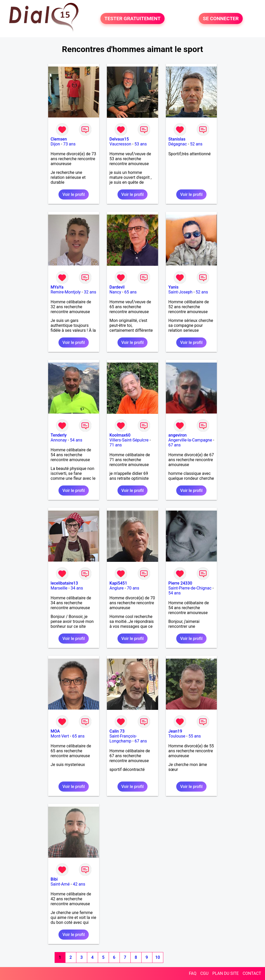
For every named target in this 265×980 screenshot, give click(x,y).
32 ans (90, 292)
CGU (204, 973)
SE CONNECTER (221, 19)
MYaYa (57, 287)
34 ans (77, 588)
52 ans (196, 144)
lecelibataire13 (64, 583)
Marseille (59, 588)
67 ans (175, 445)
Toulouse (177, 736)
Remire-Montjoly (66, 292)
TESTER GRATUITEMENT (133, 19)
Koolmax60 (120, 435)
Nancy (115, 292)
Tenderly (59, 435)
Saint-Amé (60, 884)
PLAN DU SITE (226, 973)
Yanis (174, 287)
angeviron (178, 435)
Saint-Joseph (181, 292)
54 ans (76, 440)
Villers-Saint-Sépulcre (129, 440)
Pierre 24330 (180, 583)
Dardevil (117, 287)
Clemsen (59, 139)
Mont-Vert (60, 736)
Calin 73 (117, 731)
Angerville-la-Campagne (190, 440)
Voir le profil (73, 194)
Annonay (59, 440)
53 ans (141, 144)
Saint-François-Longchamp (123, 739)
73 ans (69, 144)
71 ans (116, 445)
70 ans (133, 588)
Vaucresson (120, 144)
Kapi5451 (118, 583)
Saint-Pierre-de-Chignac (190, 588)
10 (158, 957)
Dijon (55, 144)
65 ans (130, 292)
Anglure (117, 588)
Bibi (54, 879)
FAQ (193, 973)
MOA (55, 731)
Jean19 (175, 731)
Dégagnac (178, 144)
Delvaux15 (119, 139)
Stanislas (177, 139)
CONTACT (252, 973)
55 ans (195, 736)
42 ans (79, 884)
